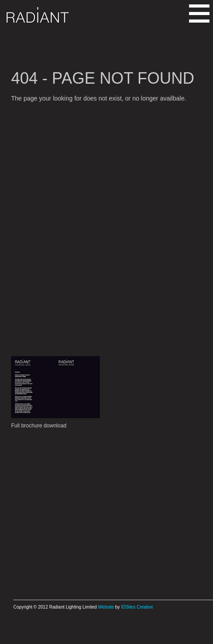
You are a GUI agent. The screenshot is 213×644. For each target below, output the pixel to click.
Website (106, 607)
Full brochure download (39, 426)
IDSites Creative (137, 607)
